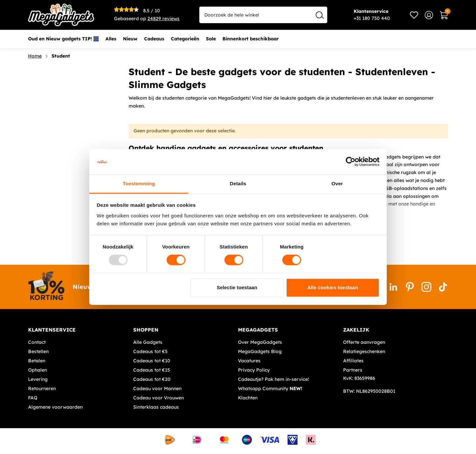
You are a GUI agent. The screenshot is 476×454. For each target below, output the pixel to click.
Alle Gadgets (148, 342)
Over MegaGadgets (260, 342)
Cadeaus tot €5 (150, 351)
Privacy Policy (254, 370)
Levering (38, 379)
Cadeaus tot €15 (152, 370)
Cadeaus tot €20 (152, 379)
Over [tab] (337, 183)
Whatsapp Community (270, 388)
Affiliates (353, 361)
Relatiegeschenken (364, 351)
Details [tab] (238, 183)
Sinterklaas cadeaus (156, 407)
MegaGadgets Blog (260, 351)
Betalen (37, 361)
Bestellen (38, 351)
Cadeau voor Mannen (157, 388)
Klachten (248, 398)
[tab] (78, 330)
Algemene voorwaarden (55, 407)
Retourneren (42, 388)
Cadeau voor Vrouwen (159, 398)
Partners (353, 370)
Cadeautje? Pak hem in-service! (273, 379)
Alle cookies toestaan (333, 287)
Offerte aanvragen (364, 342)
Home (35, 56)
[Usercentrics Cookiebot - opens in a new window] (351, 162)
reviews (163, 19)
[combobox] (263, 15)
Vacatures (249, 361)
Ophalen (38, 370)
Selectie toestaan (237, 287)
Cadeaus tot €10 (152, 361)
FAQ (33, 398)
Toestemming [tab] (139, 183)
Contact (37, 342)
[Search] (320, 15)
